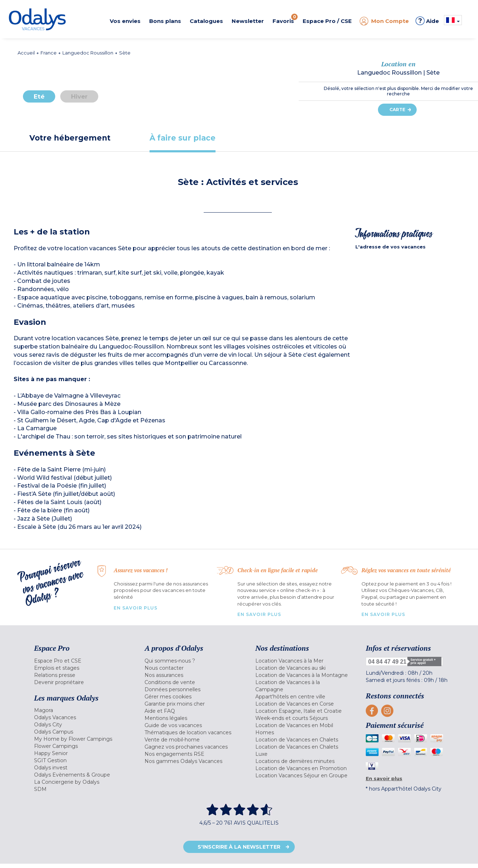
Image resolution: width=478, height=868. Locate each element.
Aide (427, 21)
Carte (397, 110)
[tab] (70, 138)
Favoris (285, 19)
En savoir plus (136, 608)
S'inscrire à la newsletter (239, 847)
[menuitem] (80, 661)
